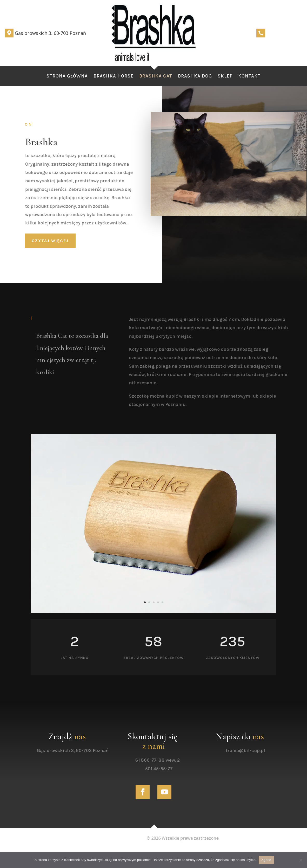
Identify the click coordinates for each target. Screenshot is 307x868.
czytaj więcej (50, 241)
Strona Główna (67, 76)
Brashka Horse (114, 76)
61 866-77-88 (158, 760)
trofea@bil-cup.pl (253, 750)
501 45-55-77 (167, 769)
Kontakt (249, 76)
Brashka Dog (195, 76)
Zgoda (266, 860)
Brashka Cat (156, 76)
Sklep (225, 76)
